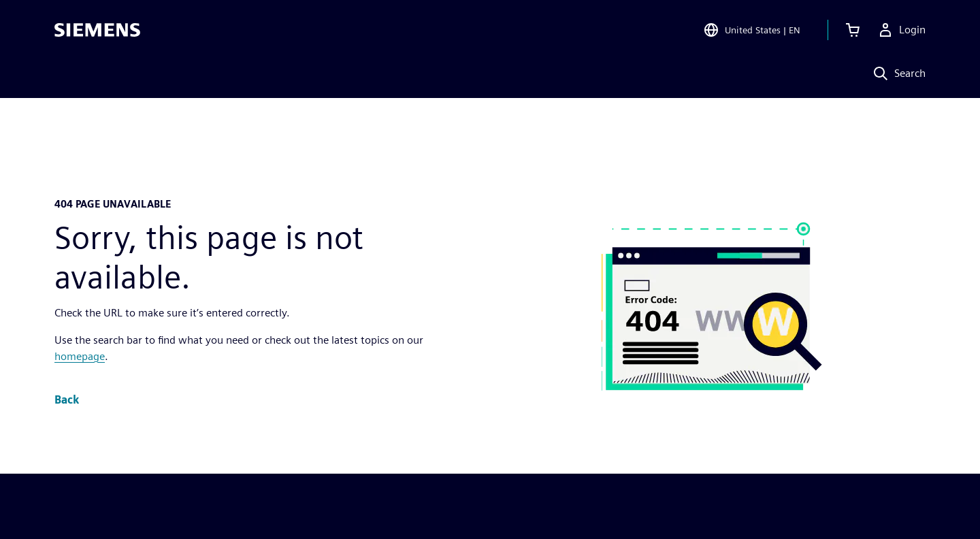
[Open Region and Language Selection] (752, 30)
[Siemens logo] (97, 30)
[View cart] (853, 30)
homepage (80, 356)
